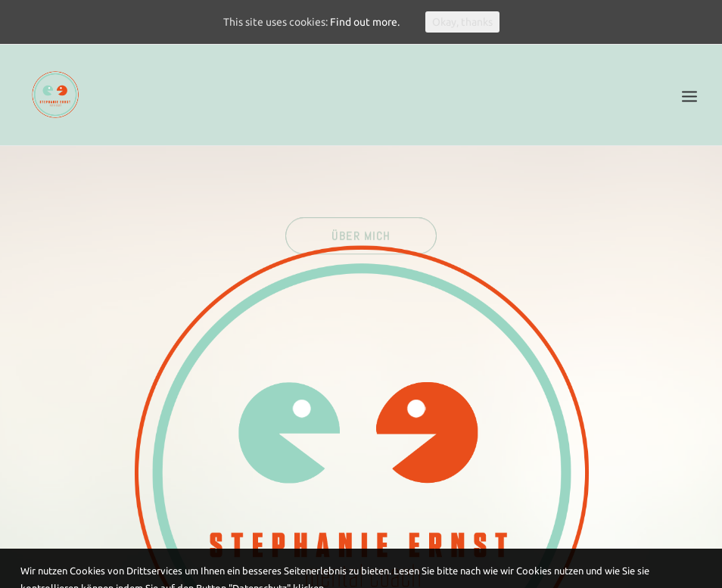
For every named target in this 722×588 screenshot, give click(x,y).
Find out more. (365, 22)
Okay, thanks (462, 22)
